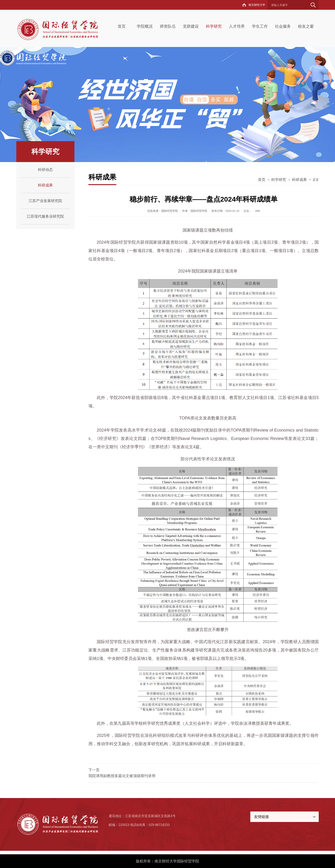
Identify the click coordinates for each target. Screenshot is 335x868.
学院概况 (145, 26)
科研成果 (45, 185)
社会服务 (283, 26)
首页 (122, 26)
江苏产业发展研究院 (45, 201)
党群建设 (191, 26)
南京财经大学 (257, 5)
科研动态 (45, 170)
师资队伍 (168, 26)
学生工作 (260, 26)
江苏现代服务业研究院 (45, 216)
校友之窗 (306, 26)
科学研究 (214, 26)
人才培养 (237, 26)
